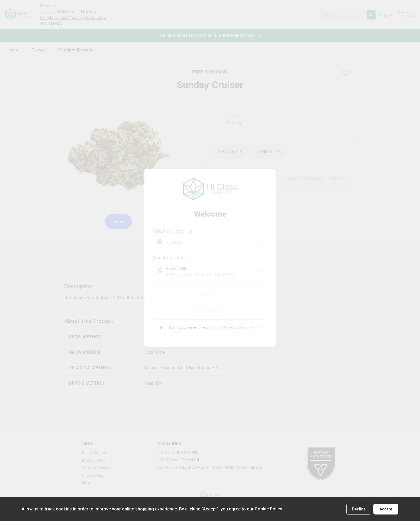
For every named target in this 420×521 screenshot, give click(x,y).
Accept (386, 509)
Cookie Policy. (269, 509)
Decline (359, 509)
